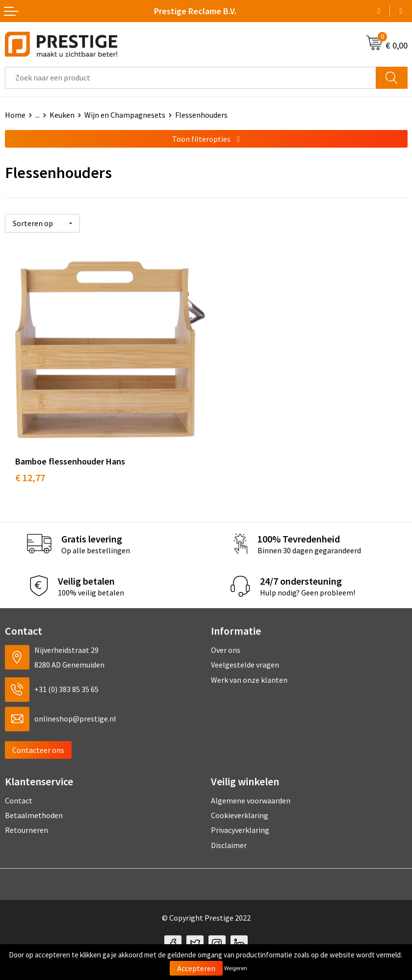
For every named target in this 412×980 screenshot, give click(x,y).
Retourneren (26, 821)
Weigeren (236, 968)
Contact (19, 791)
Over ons (226, 640)
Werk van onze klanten (249, 670)
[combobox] (191, 78)
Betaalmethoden (34, 806)
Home (15, 115)
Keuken (62, 115)
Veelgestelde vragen (245, 655)
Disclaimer (229, 835)
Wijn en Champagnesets (125, 115)
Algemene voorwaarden (251, 791)
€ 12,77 (30, 468)
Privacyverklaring (240, 821)
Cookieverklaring (240, 806)
